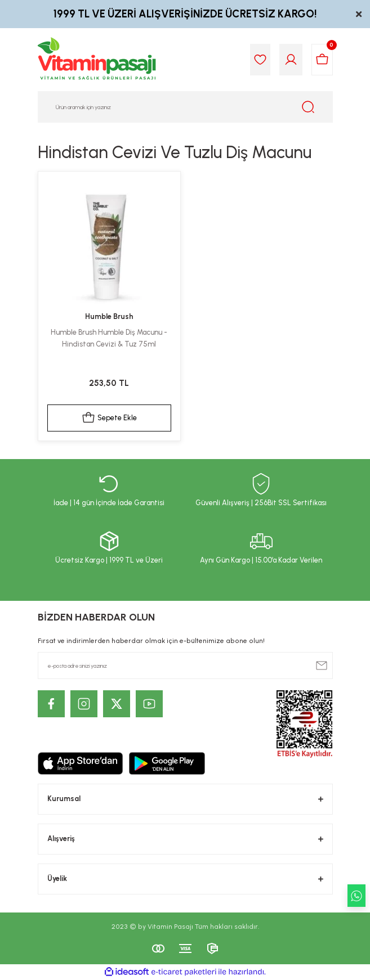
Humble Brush (109, 316)
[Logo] (97, 60)
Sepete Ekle (109, 418)
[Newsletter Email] (185, 666)
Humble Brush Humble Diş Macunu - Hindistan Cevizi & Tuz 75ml (109, 338)
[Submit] (322, 666)
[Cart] (322, 60)
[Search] (185, 107)
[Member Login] (291, 60)
